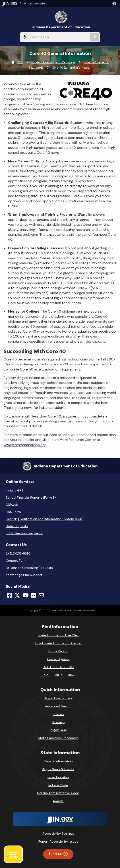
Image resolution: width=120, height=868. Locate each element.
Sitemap (58, 722)
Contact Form (16, 561)
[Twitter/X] (17, 595)
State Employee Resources (58, 738)
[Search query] (58, 37)
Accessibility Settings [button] (58, 833)
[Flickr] (34, 595)
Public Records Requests (24, 533)
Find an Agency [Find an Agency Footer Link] (58, 659)
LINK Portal (14, 512)
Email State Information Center (58, 643)
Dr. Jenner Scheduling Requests (29, 568)
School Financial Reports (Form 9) (31, 497)
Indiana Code (58, 785)
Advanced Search (58, 706)
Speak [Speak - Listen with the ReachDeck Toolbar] (58, 854)
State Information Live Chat (58, 635)
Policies (58, 714)
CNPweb (12, 505)
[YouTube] (26, 595)
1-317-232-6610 (18, 553)
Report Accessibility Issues (58, 841)
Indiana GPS (15, 490)
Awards (58, 801)
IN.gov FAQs (58, 730)
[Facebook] (9, 595)
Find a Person (58, 651)
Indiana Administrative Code (58, 793)
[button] (115, 4)
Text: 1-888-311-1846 (58, 675)
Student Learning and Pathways (53, 62)
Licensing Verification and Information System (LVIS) (45, 519)
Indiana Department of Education (61, 27)
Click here (85, 104)
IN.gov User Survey (58, 698)
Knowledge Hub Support (24, 575)
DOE (20, 62)
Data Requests (17, 526)
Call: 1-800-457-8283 (58, 667)
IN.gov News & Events (58, 769)
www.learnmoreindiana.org (25, 445)
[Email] (41, 595)
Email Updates (58, 777)
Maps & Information (58, 761)
